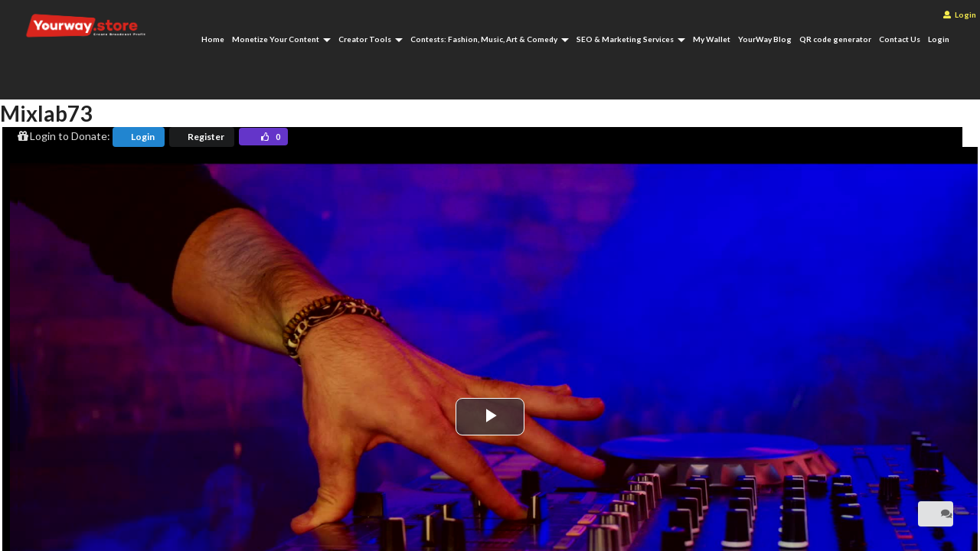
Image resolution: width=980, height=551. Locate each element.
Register (206, 137)
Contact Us (900, 39)
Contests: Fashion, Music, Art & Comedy (490, 39)
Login (960, 15)
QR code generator (835, 39)
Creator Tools (371, 39)
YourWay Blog (765, 39)
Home (213, 39)
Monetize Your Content (281, 39)
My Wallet (712, 39)
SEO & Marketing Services (631, 39)
